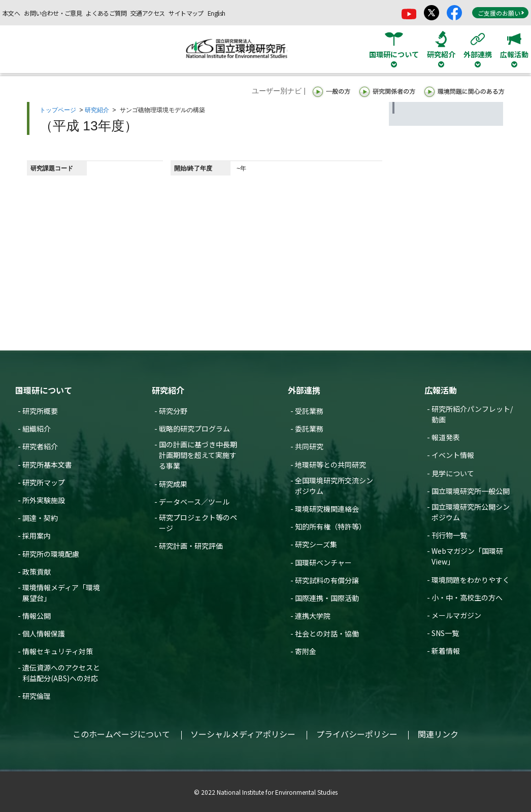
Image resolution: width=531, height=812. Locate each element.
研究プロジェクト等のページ (198, 523)
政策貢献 (37, 572)
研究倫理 (37, 696)
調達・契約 (40, 518)
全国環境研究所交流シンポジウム (334, 486)
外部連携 (304, 390)
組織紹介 (37, 429)
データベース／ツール (194, 502)
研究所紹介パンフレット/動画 (472, 414)
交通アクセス (147, 13)
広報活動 (441, 390)
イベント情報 (453, 455)
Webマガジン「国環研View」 (467, 556)
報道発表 (446, 437)
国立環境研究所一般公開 (471, 491)
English (217, 13)
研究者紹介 (40, 446)
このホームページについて (121, 734)
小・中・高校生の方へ (467, 597)
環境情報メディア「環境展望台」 (61, 593)
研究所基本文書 (47, 465)
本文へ (11, 13)
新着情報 (446, 651)
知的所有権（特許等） (330, 526)
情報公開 (37, 616)
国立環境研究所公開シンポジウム (471, 512)
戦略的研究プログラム (194, 429)
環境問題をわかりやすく (471, 580)
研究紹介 (97, 110)
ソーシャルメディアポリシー (243, 734)
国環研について (44, 390)
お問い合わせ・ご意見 (53, 13)
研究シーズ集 (316, 544)
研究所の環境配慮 (51, 554)
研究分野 (173, 411)
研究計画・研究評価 (191, 546)
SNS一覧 (445, 633)
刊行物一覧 (449, 535)
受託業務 (309, 411)
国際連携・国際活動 (327, 598)
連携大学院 (313, 616)
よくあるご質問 (106, 13)
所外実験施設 (44, 500)
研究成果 (173, 484)
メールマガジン (456, 615)
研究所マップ (44, 482)
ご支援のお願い (501, 13)
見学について (453, 473)
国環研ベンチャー (323, 562)
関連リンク (438, 734)
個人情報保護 (44, 633)
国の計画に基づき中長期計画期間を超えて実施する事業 (198, 455)
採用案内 (37, 536)
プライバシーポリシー (357, 734)
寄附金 (306, 651)
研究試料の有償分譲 (327, 580)
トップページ (58, 110)
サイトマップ (186, 13)
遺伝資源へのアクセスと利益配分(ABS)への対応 (61, 673)
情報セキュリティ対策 (58, 651)
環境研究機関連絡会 (327, 509)
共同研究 (309, 446)
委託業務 (309, 429)
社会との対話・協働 (327, 633)
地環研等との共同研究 (330, 465)
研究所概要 (40, 411)
